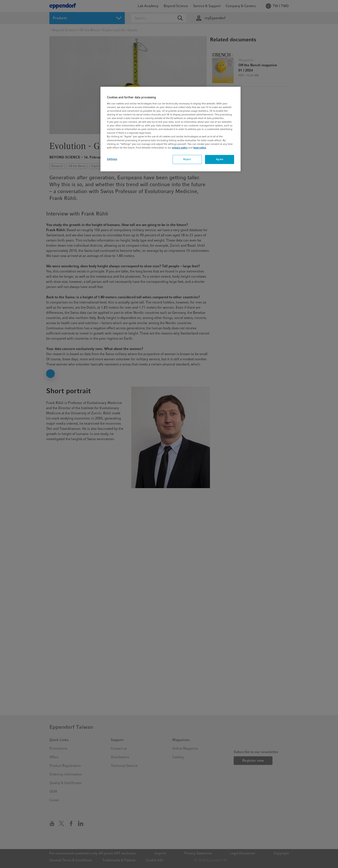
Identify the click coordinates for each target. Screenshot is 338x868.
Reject (187, 159)
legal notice (200, 148)
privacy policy (180, 148)
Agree (220, 159)
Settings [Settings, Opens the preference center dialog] (112, 159)
